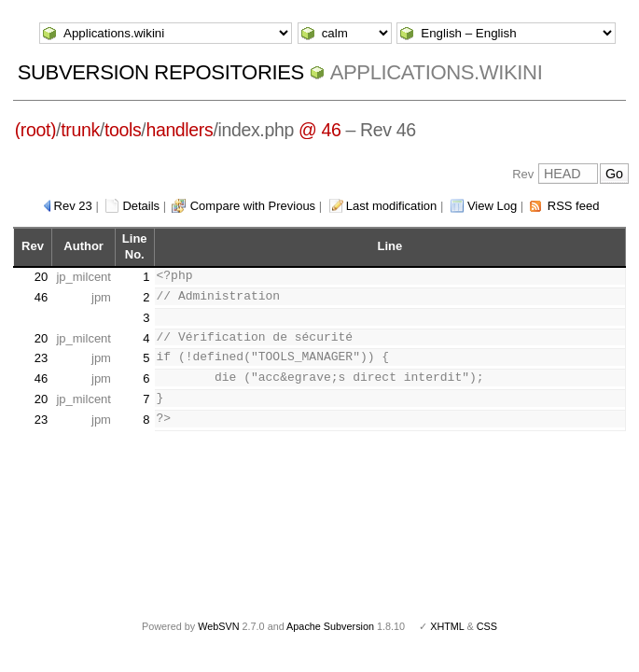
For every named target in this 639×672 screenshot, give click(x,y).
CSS (487, 626)
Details (141, 206)
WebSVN (218, 626)
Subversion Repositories (161, 72)
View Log (492, 206)
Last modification (392, 206)
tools (123, 130)
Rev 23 (73, 206)
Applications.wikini (437, 72)
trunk (80, 130)
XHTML (447, 626)
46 (41, 297)
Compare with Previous (253, 206)
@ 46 (320, 130)
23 (41, 358)
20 (41, 277)
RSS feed (574, 206)
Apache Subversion (330, 626)
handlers (179, 130)
